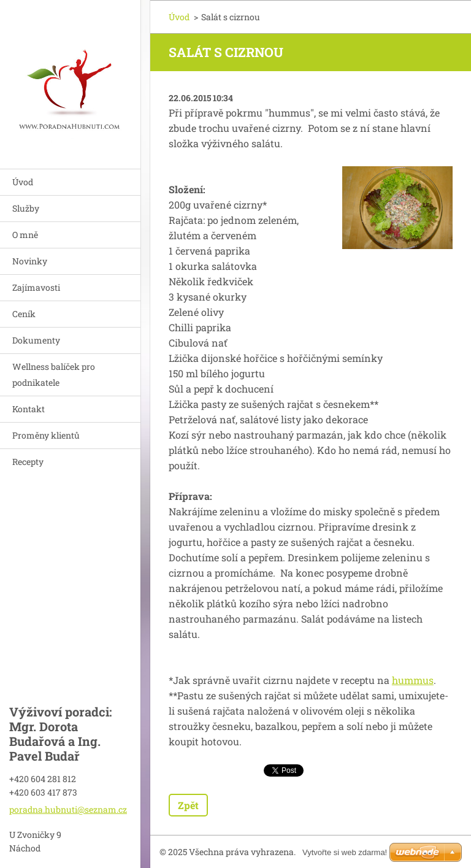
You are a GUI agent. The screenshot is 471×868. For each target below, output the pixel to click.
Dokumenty (36, 340)
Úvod (23, 182)
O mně (25, 235)
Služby (26, 208)
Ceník (24, 314)
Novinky (30, 261)
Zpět (188, 805)
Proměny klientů (46, 435)
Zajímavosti (36, 287)
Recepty (28, 462)
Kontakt (29, 409)
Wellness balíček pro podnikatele (54, 374)
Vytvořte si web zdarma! (345, 852)
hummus (413, 680)
